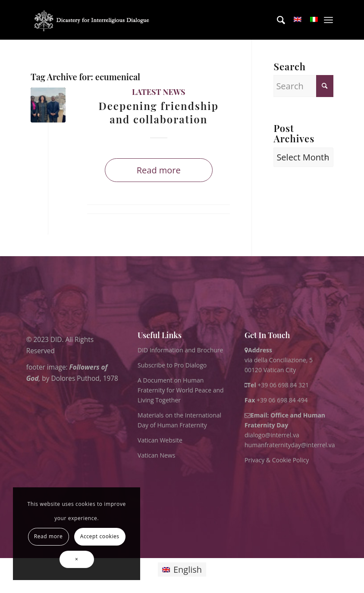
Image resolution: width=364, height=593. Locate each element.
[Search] (277, 20)
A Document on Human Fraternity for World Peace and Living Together (181, 390)
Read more (159, 170)
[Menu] (328, 20)
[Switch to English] (182, 569)
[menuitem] (277, 20)
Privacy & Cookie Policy (277, 460)
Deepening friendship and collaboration (159, 112)
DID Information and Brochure (180, 350)
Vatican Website (160, 440)
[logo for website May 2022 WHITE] (94, 20)
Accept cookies (100, 536)
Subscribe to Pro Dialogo (172, 365)
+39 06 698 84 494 (276, 400)
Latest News (159, 92)
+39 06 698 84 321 (283, 385)
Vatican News (156, 455)
